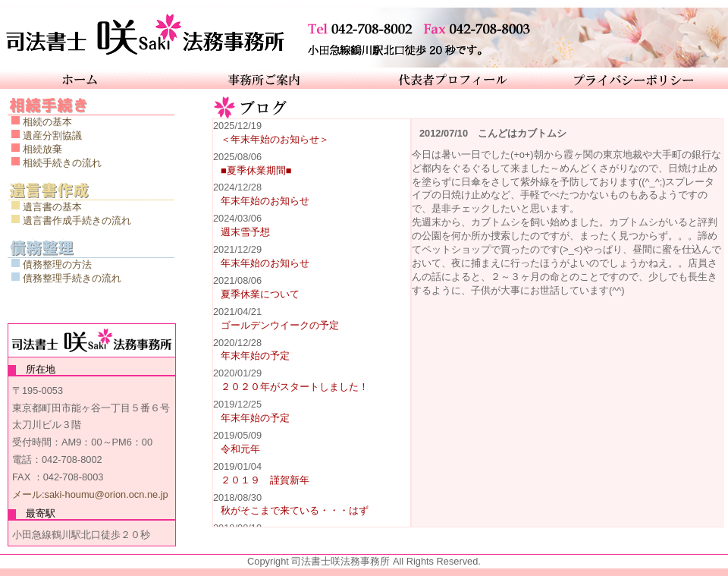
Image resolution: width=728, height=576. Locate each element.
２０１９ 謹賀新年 (265, 480)
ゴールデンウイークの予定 (280, 325)
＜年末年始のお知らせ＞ (275, 139)
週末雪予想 (245, 232)
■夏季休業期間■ (256, 170)
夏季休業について (260, 294)
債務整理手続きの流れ (72, 278)
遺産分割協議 (52, 135)
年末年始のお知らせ (265, 201)
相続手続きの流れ (62, 163)
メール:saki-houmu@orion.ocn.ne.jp (90, 494)
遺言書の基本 (52, 207)
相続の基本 (47, 122)
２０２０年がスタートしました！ (295, 387)
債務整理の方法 (57, 264)
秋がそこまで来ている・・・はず (295, 510)
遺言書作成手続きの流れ (77, 220)
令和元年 (240, 449)
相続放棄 (42, 149)
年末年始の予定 (255, 356)
